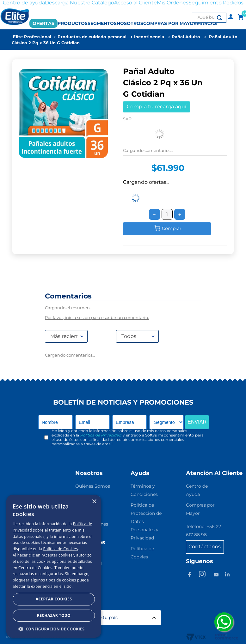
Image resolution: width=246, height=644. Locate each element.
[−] (154, 214)
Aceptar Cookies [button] (54, 599)
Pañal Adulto (186, 37)
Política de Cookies (60, 549)
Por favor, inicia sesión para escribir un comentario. (97, 318)
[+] (180, 214)
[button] (54, 629)
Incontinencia (149, 37)
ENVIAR (197, 422)
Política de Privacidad (101, 435)
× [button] (94, 502)
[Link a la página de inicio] (32, 37)
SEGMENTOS (102, 23)
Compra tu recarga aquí (157, 107)
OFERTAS (43, 23)
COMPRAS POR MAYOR (170, 23)
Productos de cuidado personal (92, 37)
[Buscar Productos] (221, 18)
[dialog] (54, 566)
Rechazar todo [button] (54, 615)
